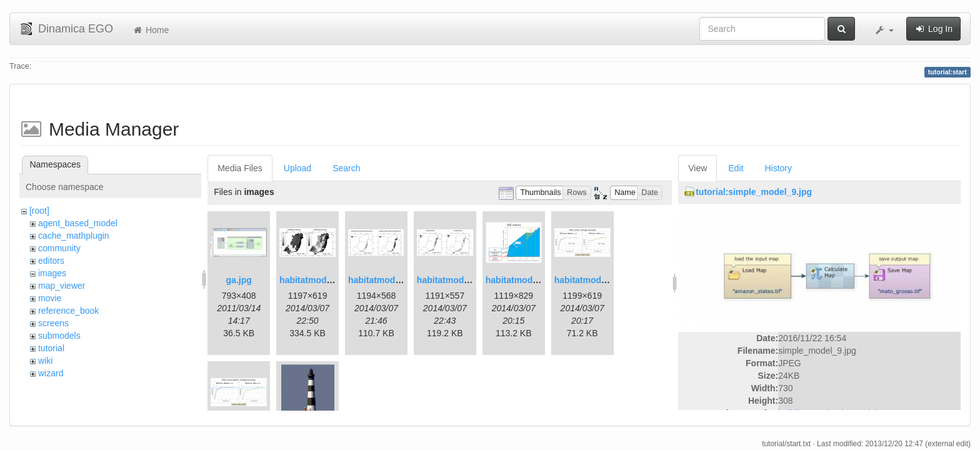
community (59, 248)
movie (50, 298)
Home (150, 30)
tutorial (51, 348)
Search (346, 168)
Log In (933, 29)
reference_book (68, 311)
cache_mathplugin (74, 236)
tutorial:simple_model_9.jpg (754, 192)
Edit (736, 168)
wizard (51, 373)
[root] (39, 211)
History (778, 168)
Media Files (240, 168)
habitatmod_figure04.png (607, 280)
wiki (45, 361)
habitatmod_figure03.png (538, 280)
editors (51, 261)
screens (53, 323)
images (52, 273)
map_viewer (62, 286)
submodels (59, 336)
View (697, 168)
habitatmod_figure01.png (332, 280)
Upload (297, 168)
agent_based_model (78, 223)
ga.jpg (239, 280)
